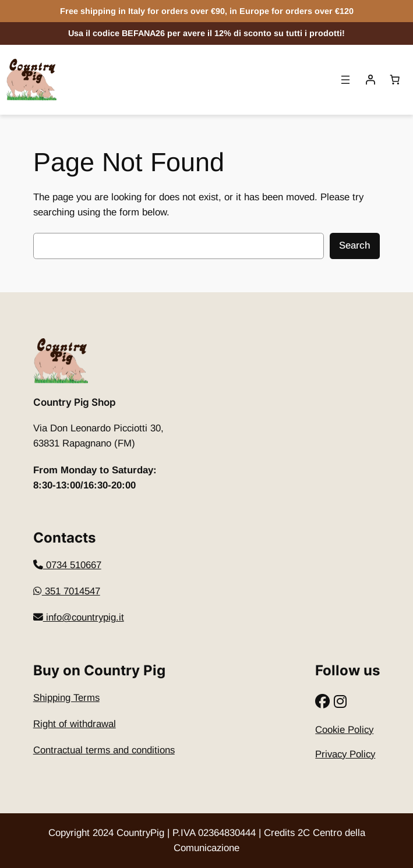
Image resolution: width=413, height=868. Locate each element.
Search (355, 245)
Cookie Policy (344, 730)
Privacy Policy (345, 754)
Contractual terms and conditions (104, 750)
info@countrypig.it (79, 617)
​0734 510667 (67, 565)
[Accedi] (370, 80)
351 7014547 (67, 591)
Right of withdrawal (75, 724)
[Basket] (395, 80)
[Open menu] (345, 80)
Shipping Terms (66, 698)
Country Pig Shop (75, 402)
